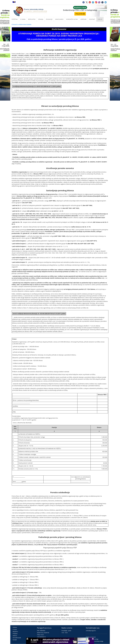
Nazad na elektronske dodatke (22, 24)
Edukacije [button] (49, 19)
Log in (100, 19)
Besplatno (32, 19)
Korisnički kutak (17, 638)
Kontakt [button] (92, 19)
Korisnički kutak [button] (72, 19)
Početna (15, 19)
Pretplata (15, 634)
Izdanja (41, 19)
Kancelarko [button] (59, 19)
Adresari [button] (83, 19)
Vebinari (15, 636)
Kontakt (15, 640)
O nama (23, 19)
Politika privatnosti (91, 637)
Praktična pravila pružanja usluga (95, 641)
